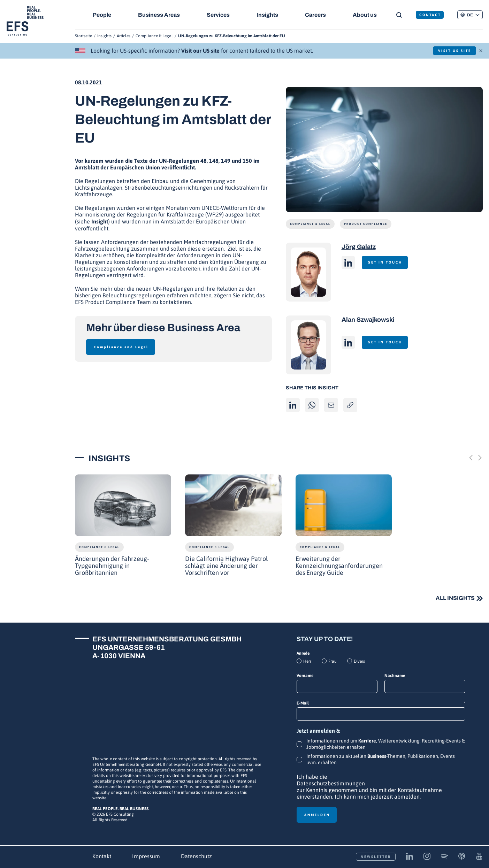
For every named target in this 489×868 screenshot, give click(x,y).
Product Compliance (366, 224)
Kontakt (102, 856)
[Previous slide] (471, 458)
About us (367, 15)
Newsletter (376, 857)
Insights (268, 15)
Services (219, 15)
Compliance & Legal (154, 36)
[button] (470, 15)
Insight (100, 221)
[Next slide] (480, 458)
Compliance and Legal (121, 347)
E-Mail (381, 703)
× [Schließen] (481, 50)
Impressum (146, 856)
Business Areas (159, 15)
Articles (124, 36)
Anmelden (317, 815)
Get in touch (387, 262)
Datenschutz (196, 856)
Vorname (305, 676)
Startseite (83, 36)
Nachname (395, 676)
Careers (317, 15)
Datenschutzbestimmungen (331, 783)
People (102, 15)
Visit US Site (452, 51)
